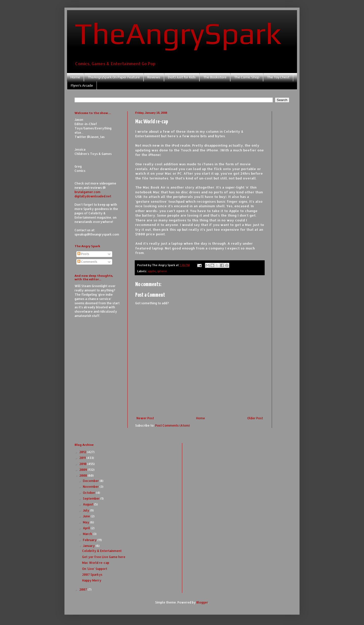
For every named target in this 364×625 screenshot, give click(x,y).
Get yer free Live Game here (104, 557)
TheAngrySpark (178, 33)
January (89, 546)
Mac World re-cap (96, 563)
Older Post (255, 418)
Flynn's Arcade (82, 85)
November (91, 487)
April (87, 528)
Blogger (202, 602)
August (88, 504)
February (90, 540)
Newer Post (145, 418)
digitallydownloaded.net (93, 196)
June (87, 516)
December (91, 481)
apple (152, 271)
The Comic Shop (247, 77)
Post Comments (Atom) (173, 425)
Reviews (154, 77)
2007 (84, 589)
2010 (83, 464)
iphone (162, 271)
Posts (83, 254)
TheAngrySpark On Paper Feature (114, 77)
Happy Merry (92, 580)
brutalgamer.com (87, 192)
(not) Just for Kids (182, 77)
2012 (83, 452)
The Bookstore (215, 77)
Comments (87, 262)
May (86, 522)
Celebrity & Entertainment (102, 551)
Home (75, 77)
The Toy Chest (278, 77)
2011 (83, 458)
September (92, 499)
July (86, 510)
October (89, 493)
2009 (84, 470)
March (88, 534)
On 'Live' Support (95, 569)
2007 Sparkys (92, 575)
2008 (84, 476)
